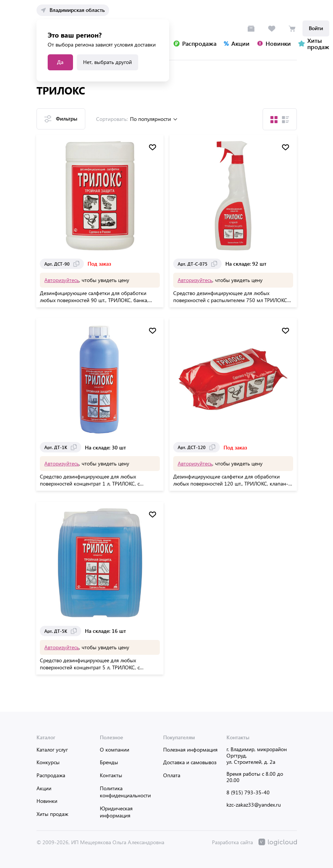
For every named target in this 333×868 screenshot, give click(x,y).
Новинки (47, 801)
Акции (44, 788)
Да (60, 62)
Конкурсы (48, 762)
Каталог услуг (52, 750)
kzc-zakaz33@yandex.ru (254, 805)
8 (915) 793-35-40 (248, 792)
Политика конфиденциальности (125, 792)
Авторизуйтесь (62, 280)
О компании (115, 750)
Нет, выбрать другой (107, 62)
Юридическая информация (116, 812)
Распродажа (51, 775)
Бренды (109, 762)
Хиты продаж (52, 814)
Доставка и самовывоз (190, 762)
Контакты (111, 775)
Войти (316, 28)
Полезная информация (190, 750)
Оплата (172, 775)
